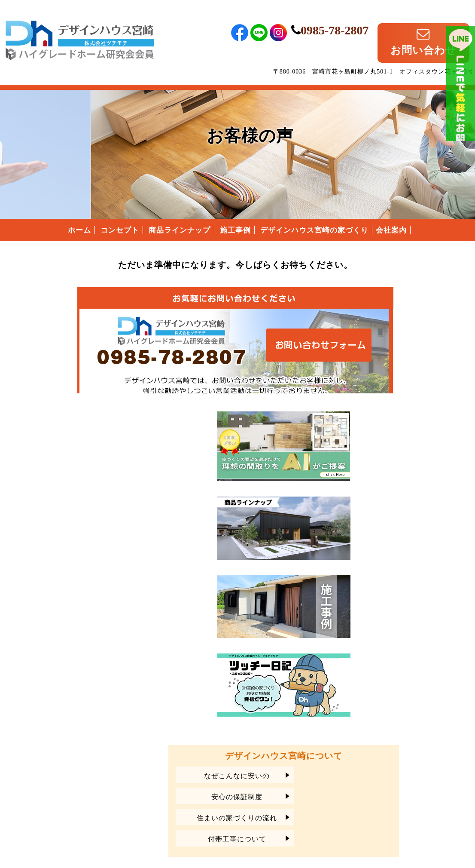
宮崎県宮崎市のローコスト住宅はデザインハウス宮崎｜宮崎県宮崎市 (80, 27)
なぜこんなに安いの (400, 592)
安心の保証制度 (400, 613)
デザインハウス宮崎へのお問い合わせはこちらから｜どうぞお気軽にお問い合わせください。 (167, 332)
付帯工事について (401, 655)
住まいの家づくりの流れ (400, 634)
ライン (461, 129)
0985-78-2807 (369, 20)
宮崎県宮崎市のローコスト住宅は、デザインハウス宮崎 (80, 772)
